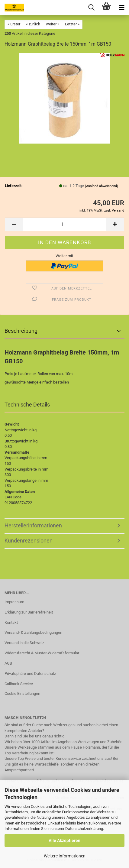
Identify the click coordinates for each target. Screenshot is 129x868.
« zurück (33, 24)
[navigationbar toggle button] (121, 8)
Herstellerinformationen (33, 525)
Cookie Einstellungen (22, 693)
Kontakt (11, 622)
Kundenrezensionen (29, 541)
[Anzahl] (64, 224)
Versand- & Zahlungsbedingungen (33, 632)
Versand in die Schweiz (24, 643)
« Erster (14, 24)
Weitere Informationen (65, 856)
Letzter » (72, 24)
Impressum (14, 602)
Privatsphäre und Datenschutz (30, 674)
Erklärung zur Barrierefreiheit (29, 612)
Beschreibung (21, 331)
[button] (14, 224)
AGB (8, 663)
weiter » (53, 24)
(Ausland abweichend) (102, 186)
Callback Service (19, 684)
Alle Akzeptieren (64, 840)
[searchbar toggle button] (91, 8)
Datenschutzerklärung (84, 829)
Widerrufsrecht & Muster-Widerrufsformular (42, 653)
